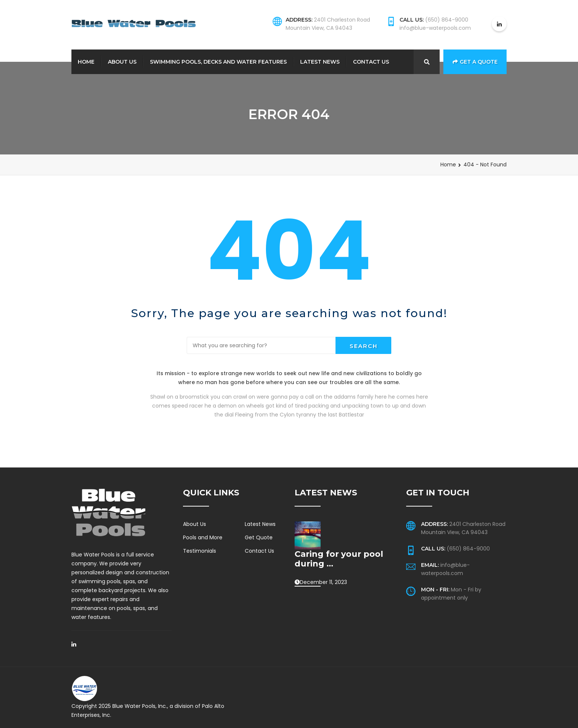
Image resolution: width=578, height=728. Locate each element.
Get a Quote (475, 62)
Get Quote (259, 537)
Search (364, 346)
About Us (122, 62)
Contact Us (371, 62)
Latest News (320, 62)
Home (86, 62)
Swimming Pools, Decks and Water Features (218, 62)
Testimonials (200, 551)
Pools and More (203, 537)
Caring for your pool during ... (339, 559)
